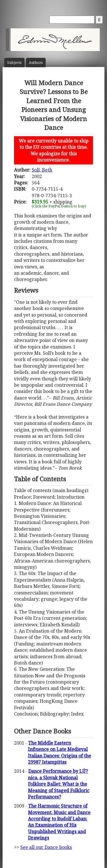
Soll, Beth (42, 170)
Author (36, 63)
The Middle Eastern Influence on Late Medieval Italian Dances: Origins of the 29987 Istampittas (59, 752)
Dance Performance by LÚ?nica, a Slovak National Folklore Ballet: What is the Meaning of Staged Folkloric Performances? (59, 784)
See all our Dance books (46, 847)
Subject (14, 63)
